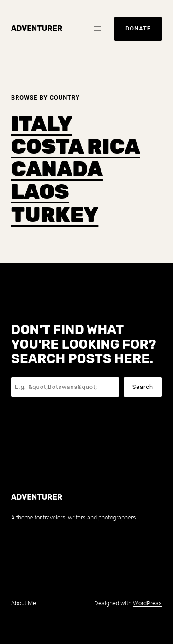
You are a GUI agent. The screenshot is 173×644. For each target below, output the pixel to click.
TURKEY (55, 215)
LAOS (40, 192)
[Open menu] (98, 29)
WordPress (147, 603)
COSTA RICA (76, 146)
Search (143, 387)
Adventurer (37, 28)
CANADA (57, 169)
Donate (138, 28)
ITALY (42, 124)
